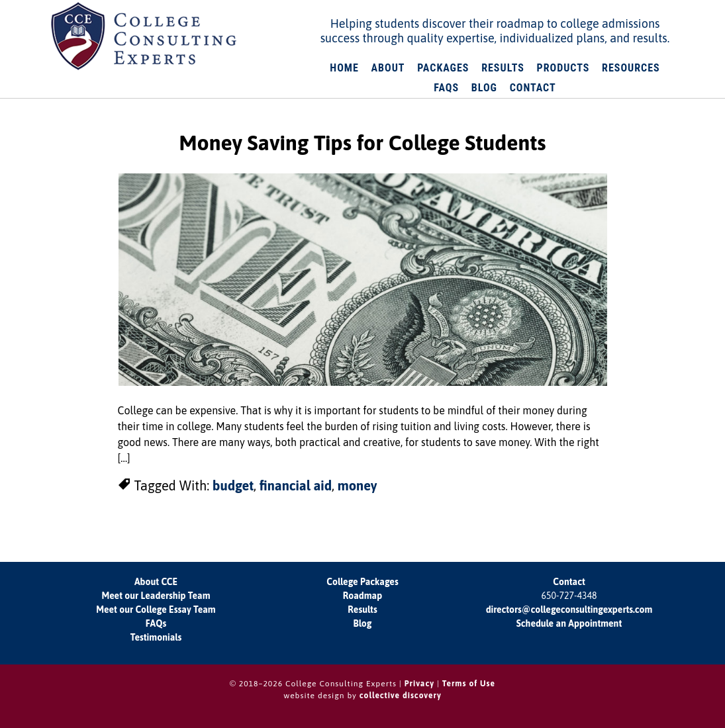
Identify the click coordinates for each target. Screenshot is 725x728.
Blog (363, 623)
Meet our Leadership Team (156, 596)
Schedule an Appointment (569, 623)
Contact (569, 582)
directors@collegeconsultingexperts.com (569, 610)
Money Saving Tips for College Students (363, 143)
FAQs (156, 623)
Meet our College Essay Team (156, 610)
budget (233, 485)
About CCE (156, 582)
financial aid (296, 485)
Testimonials (156, 637)
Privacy (419, 684)
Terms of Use (469, 684)
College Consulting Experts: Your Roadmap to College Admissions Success (144, 36)
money (358, 485)
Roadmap (363, 596)
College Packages (362, 582)
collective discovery (401, 696)
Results (362, 610)
